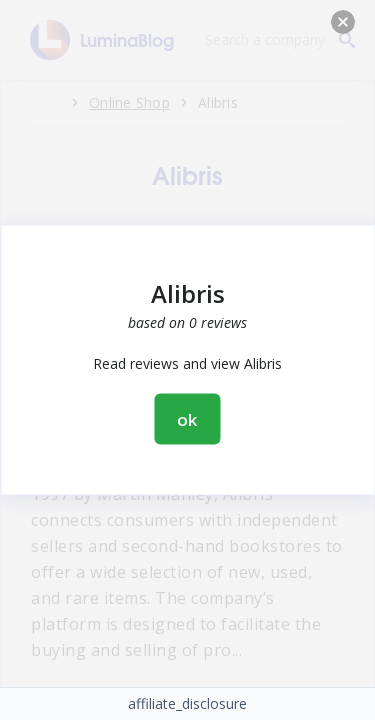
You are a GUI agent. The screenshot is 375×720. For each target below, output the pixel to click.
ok (188, 419)
